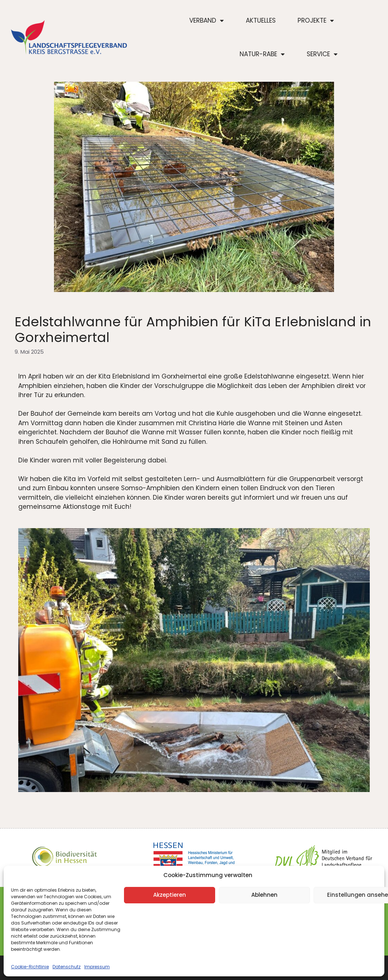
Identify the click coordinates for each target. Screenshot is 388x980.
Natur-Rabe (262, 54)
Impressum (97, 967)
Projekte (316, 21)
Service (322, 54)
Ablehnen (264, 895)
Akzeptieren (170, 895)
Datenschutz (67, 967)
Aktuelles (261, 20)
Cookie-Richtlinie (30, 967)
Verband (207, 21)
